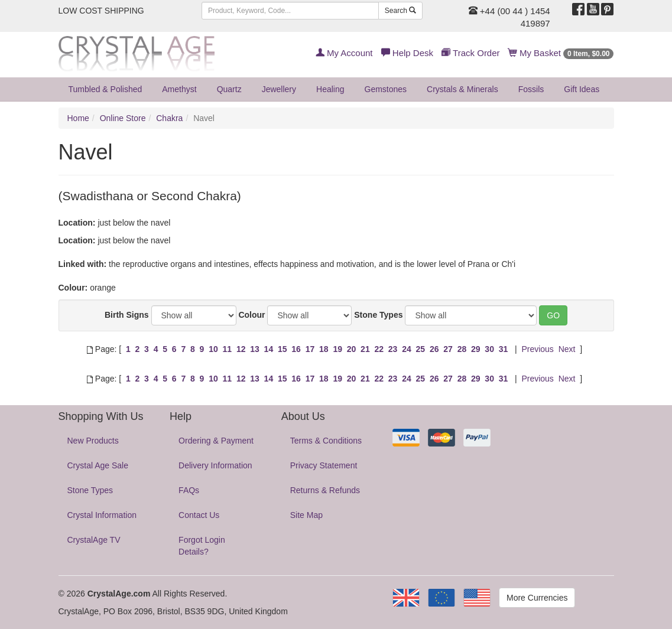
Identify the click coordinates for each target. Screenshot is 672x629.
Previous (537, 349)
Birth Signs (127, 315)
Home (78, 118)
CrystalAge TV (94, 540)
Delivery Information (215, 465)
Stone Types (378, 315)
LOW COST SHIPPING (101, 11)
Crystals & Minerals (462, 89)
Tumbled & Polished (105, 89)
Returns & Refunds (325, 490)
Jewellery (279, 89)
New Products (93, 441)
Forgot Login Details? (202, 546)
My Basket (561, 53)
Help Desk (407, 53)
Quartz (229, 89)
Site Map (306, 515)
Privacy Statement (324, 465)
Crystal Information (102, 515)
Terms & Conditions (326, 441)
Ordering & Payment (216, 441)
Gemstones (386, 89)
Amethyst (179, 89)
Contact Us (199, 515)
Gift (582, 89)
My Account (344, 53)
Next (567, 349)
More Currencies (537, 598)
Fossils (531, 89)
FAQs (189, 490)
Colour (251, 315)
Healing (330, 89)
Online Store (123, 118)
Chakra (169, 118)
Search (400, 11)
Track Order (470, 53)
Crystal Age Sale (98, 465)
